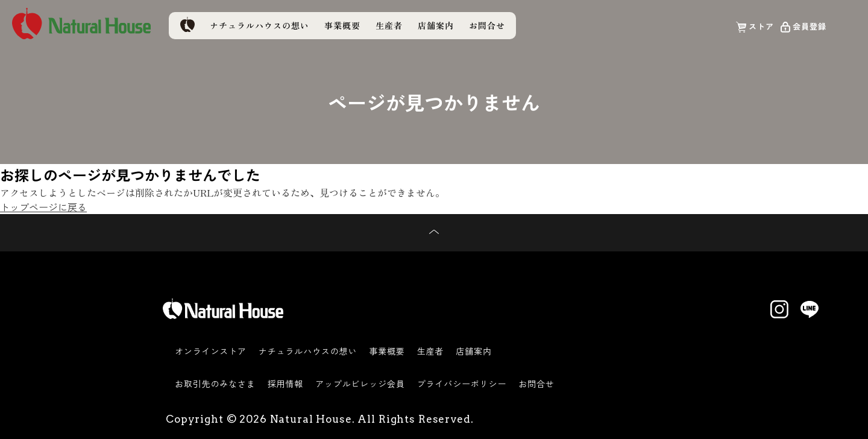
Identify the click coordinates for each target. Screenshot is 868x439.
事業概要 (342, 25)
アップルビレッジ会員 (360, 384)
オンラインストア (211, 351)
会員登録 (810, 26)
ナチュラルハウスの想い (259, 25)
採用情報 (285, 384)
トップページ (187, 24)
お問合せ (487, 25)
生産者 (389, 25)
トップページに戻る (43, 207)
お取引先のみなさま (215, 384)
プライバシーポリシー (462, 384)
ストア (761, 26)
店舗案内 (436, 25)
